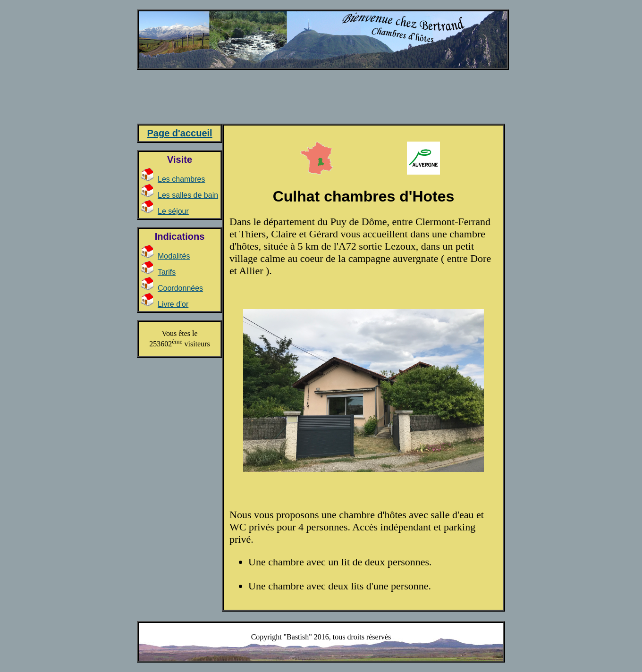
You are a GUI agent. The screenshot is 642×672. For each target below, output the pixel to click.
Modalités (174, 256)
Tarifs (167, 272)
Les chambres (182, 179)
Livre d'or (173, 304)
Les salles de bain (188, 195)
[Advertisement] (321, 101)
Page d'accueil (179, 133)
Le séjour (173, 211)
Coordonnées (180, 288)
